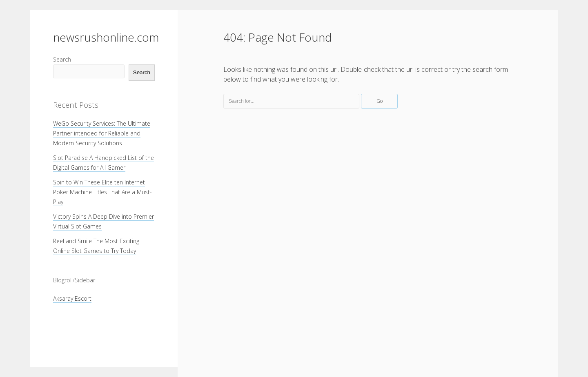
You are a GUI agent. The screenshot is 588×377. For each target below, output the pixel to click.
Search (62, 59)
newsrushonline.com (106, 37)
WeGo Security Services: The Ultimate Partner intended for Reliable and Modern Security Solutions (102, 133)
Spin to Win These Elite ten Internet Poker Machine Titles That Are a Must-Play (102, 192)
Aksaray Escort (72, 298)
